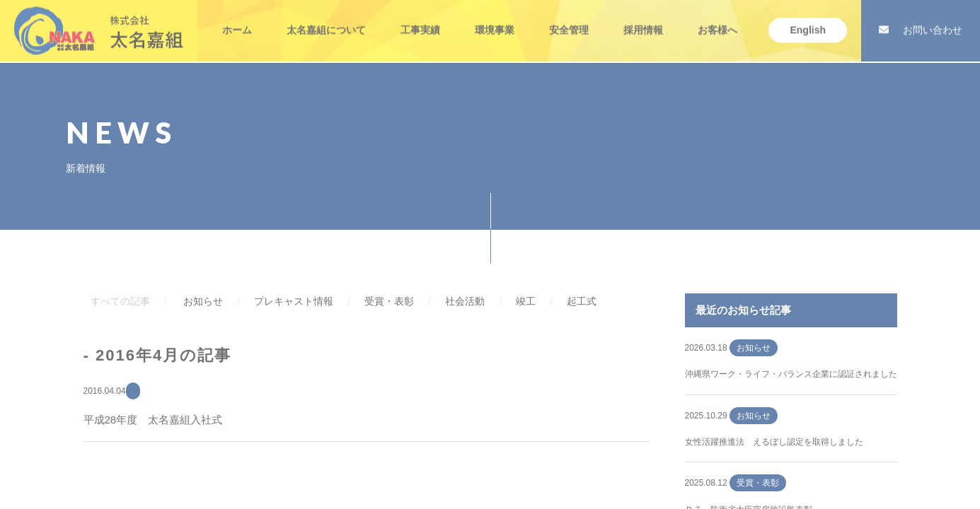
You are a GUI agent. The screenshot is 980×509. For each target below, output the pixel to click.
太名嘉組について (326, 20)
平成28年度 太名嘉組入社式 (153, 420)
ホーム (237, 20)
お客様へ (717, 20)
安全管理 (569, 20)
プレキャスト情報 (294, 301)
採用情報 (643, 20)
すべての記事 (120, 301)
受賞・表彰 (389, 301)
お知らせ (203, 301)
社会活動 (465, 301)
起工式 (582, 301)
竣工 (526, 301)
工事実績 (420, 20)
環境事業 (495, 20)
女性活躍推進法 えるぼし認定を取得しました (774, 442)
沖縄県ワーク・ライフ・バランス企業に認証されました (791, 374)
